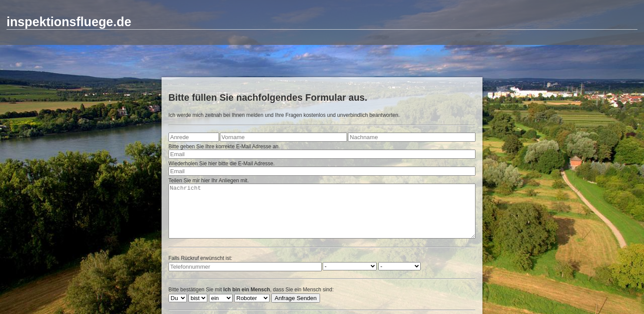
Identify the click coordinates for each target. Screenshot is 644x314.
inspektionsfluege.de (69, 22)
